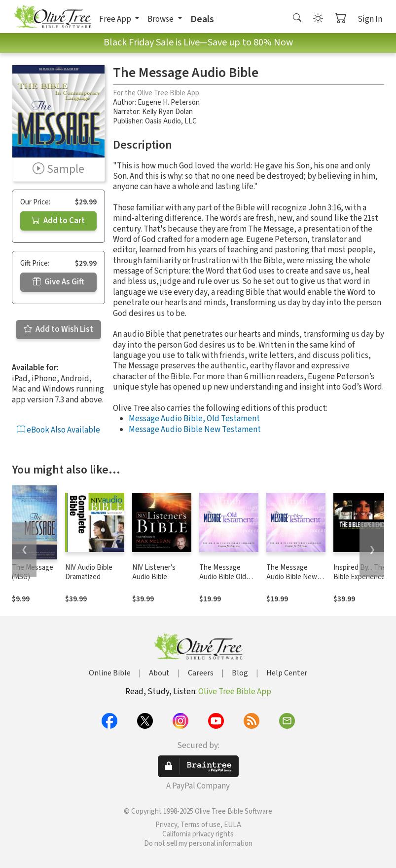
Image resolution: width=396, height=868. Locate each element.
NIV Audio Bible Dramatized (89, 572)
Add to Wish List (58, 329)
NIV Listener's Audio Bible (154, 572)
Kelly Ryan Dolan (167, 112)
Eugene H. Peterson (169, 102)
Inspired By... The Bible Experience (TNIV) (360, 577)
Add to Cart (58, 221)
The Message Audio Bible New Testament (292, 577)
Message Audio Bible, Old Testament (194, 419)
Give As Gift (58, 282)
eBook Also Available (58, 430)
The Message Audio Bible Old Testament (223, 577)
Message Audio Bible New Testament (195, 430)
